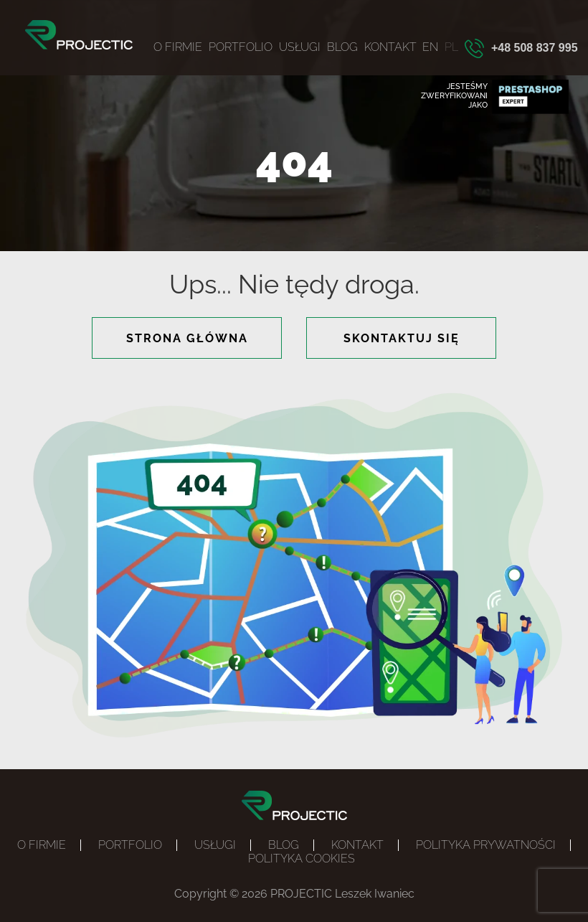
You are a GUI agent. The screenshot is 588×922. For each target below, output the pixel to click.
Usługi (300, 47)
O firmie (178, 47)
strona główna (187, 338)
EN (430, 47)
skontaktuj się (402, 338)
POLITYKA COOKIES (302, 859)
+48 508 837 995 (535, 48)
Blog (342, 47)
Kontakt (390, 47)
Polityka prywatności (486, 845)
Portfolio (241, 47)
